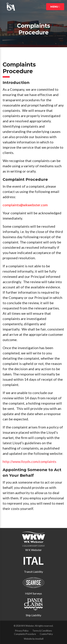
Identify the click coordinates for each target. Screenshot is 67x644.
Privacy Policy (22, 631)
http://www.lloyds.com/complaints (29, 461)
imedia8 (39, 639)
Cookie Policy (46, 634)
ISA (11, 7)
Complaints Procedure (25, 634)
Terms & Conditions (42, 631)
